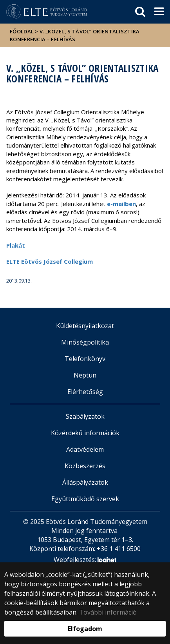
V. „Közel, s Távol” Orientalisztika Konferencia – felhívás (75, 35)
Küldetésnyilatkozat (85, 326)
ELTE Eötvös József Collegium (50, 261)
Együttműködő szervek (85, 499)
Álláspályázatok (85, 482)
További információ (108, 612)
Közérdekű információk (85, 433)
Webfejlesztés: (85, 560)
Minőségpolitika (85, 342)
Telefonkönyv (85, 359)
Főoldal (22, 31)
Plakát (16, 245)
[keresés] (140, 12)
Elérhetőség (85, 392)
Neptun (85, 375)
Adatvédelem (85, 449)
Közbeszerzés (85, 466)
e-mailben (121, 204)
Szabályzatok (85, 416)
